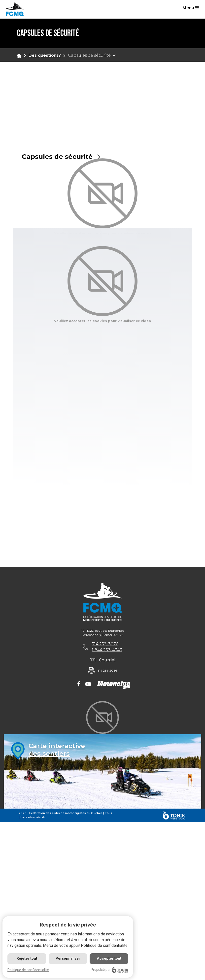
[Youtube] (88, 684)
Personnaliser (68, 958)
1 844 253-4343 (107, 650)
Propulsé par (110, 970)
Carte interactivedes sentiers (57, 750)
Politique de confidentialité (104, 945)
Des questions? (45, 55)
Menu (191, 8)
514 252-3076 (105, 644)
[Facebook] (79, 684)
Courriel (107, 660)
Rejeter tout (27, 958)
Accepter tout (109, 958)
